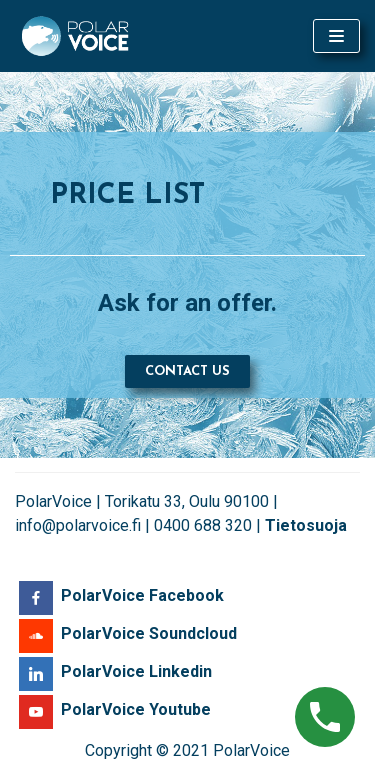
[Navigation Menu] (336, 36)
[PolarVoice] (75, 36)
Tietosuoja (306, 525)
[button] (187, 371)
